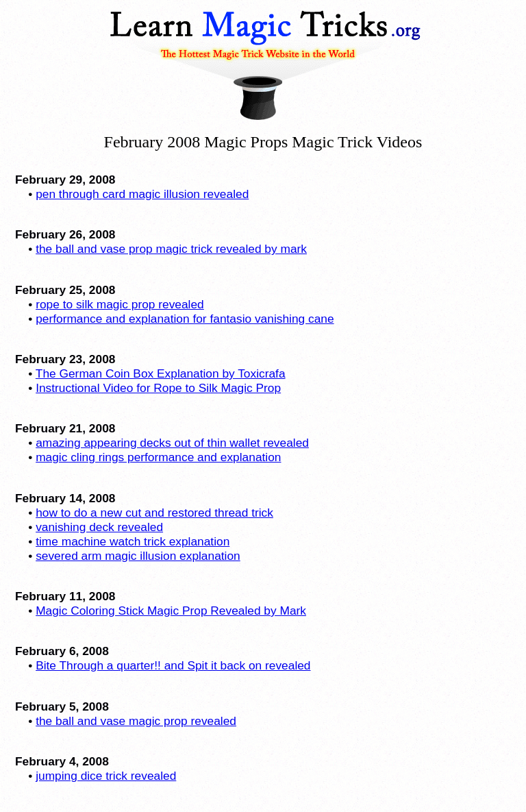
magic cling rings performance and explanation (158, 457)
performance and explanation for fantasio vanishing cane (185, 319)
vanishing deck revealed (99, 527)
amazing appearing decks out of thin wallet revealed (172, 443)
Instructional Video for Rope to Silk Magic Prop (158, 388)
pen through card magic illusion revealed (142, 194)
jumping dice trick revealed (106, 776)
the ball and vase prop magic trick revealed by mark (171, 249)
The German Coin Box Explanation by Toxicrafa (161, 373)
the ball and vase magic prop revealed (136, 721)
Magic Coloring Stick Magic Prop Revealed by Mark (171, 611)
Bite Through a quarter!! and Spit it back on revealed (173, 665)
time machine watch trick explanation (133, 541)
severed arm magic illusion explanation (138, 556)
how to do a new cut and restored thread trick (154, 513)
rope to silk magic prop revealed (120, 304)
